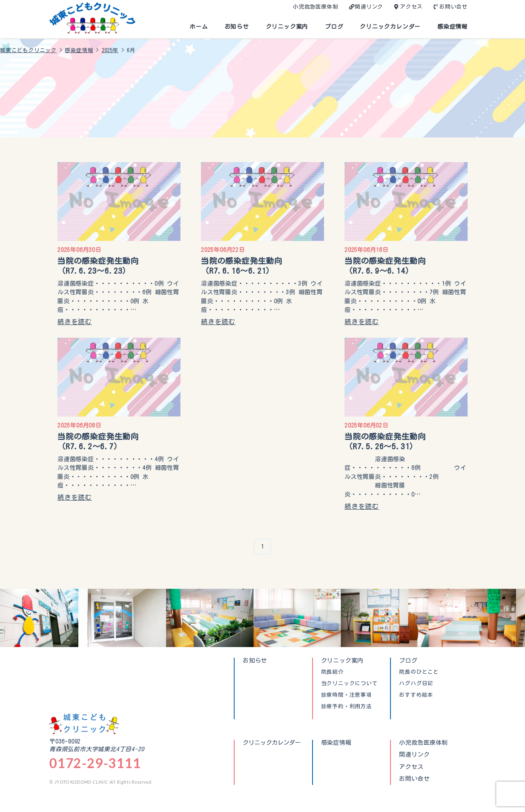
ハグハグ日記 (416, 684)
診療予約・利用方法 (347, 707)
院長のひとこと (419, 672)
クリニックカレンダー (390, 27)
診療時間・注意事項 (347, 695)
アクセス (411, 7)
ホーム (199, 27)
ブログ (334, 27)
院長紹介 (332, 672)
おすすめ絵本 (416, 695)
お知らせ (237, 27)
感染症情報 (452, 27)
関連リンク (369, 7)
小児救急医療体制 (315, 7)
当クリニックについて (349, 684)
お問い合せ (453, 7)
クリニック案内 (287, 27)
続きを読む (75, 322)
